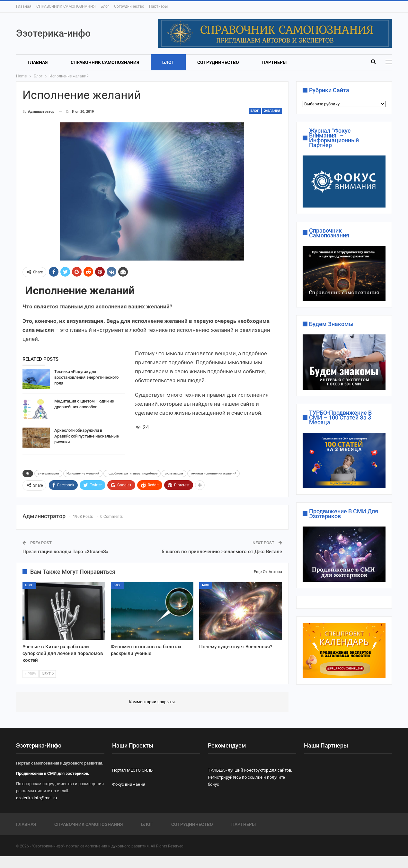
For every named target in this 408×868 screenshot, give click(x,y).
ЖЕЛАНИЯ (272, 111)
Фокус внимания (129, 784)
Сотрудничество (129, 6)
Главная (24, 6)
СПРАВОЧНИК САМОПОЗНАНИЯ (66, 6)
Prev (31, 674)
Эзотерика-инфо (53, 33)
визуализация (48, 473)
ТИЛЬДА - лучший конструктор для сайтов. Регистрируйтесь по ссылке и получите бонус (250, 777)
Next (48, 674)
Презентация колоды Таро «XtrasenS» (65, 552)
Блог (105, 6)
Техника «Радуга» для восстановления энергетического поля (86, 377)
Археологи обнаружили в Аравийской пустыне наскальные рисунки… (87, 436)
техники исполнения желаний (213, 473)
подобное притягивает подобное (132, 473)
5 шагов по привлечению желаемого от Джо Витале (222, 552)
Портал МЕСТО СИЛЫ (133, 770)
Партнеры (158, 6)
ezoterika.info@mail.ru (36, 798)
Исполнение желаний (83, 473)
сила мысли (174, 473)
